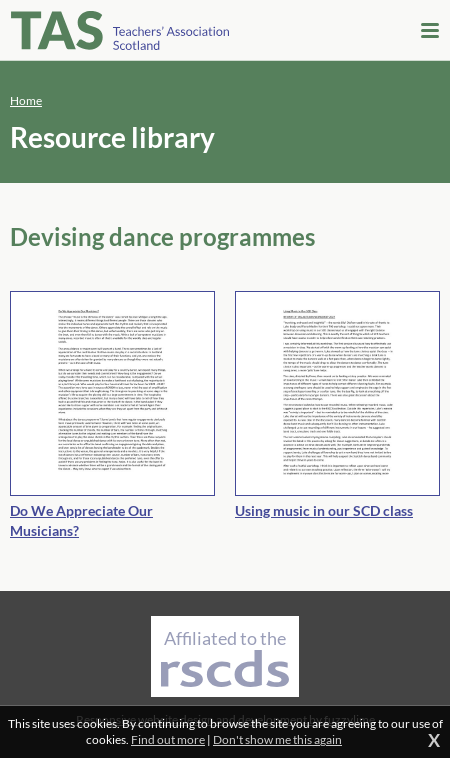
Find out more (168, 739)
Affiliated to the (225, 657)
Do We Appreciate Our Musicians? (81, 520)
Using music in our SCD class (324, 510)
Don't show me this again (277, 739)
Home (26, 100)
